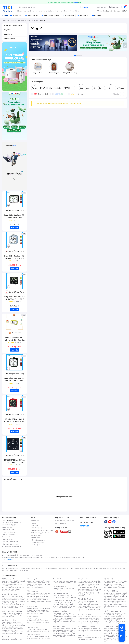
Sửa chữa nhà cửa (61, 615)
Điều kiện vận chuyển (37, 545)
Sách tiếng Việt (83, 638)
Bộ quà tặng (61, 637)
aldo (66, 568)
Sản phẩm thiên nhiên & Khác (12, 628)
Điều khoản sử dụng (37, 535)
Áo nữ (29, 581)
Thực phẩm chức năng (12, 624)
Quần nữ (40, 581)
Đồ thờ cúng (60, 621)
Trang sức (56, 596)
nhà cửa (49, 11)
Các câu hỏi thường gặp (9, 525)
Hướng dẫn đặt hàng (8, 530)
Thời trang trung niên (37, 588)
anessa (98, 568)
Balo (54, 581)
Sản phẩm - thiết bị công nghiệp (90, 592)
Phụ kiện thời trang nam (64, 589)
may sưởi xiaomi (113, 633)
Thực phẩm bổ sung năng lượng (115, 605)
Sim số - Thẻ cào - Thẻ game (93, 623)
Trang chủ (103, 7)
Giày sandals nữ (37, 610)
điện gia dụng (21, 11)
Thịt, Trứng (11, 596)
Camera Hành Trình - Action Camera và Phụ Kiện (115, 617)
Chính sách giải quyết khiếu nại (40, 533)
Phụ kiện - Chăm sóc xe (85, 629)
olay (108, 568)
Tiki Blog (33, 523)
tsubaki (28, 570)
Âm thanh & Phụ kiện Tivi (111, 581)
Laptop (69, 608)
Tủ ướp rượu (122, 588)
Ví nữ (46, 629)
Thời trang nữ (32, 579)
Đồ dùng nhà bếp (7, 639)
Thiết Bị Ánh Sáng (115, 615)
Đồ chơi (20, 581)
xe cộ (29, 11)
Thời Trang (94, 581)
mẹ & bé (35, 11)
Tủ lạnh (109, 583)
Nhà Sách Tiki (83, 635)
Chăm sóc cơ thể (11, 625)
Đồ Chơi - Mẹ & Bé (8, 579)
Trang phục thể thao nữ (110, 593)
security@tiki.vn (16, 547)
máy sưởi (106, 629)
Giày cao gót (31, 608)
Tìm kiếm (85, 7)
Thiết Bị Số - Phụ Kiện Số (87, 599)
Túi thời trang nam (34, 634)
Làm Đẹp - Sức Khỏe (9, 620)
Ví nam (29, 637)
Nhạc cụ (66, 621)
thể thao (60, 11)
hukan (16, 570)
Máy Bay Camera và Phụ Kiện (115, 622)
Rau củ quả (8, 598)
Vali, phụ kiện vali (71, 583)
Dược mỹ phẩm (18, 633)
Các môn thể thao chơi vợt (115, 602)
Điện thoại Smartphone (9, 613)
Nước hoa (9, 632)
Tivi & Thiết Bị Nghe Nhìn (88, 593)
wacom (92, 568)
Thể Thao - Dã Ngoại (111, 591)
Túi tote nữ (38, 631)
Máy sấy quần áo (113, 588)
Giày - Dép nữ (32, 606)
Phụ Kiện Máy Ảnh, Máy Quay (112, 613)
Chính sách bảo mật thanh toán (40, 528)
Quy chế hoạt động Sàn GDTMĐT (65, 521)
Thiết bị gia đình (18, 639)
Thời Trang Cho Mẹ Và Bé (9, 581)
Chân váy (40, 584)
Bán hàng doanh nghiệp (38, 542)
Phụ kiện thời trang (59, 586)
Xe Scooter (94, 630)
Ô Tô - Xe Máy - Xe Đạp (86, 626)
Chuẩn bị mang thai (11, 591)
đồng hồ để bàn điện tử (72, 11)
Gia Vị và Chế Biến (61, 632)
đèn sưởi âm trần (112, 640)
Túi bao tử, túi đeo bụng (43, 638)
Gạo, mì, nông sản (11, 601)
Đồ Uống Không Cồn (63, 635)
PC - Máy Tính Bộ (61, 608)
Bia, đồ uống (8, 603)
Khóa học (94, 617)
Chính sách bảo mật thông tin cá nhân (42, 530)
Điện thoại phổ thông (11, 615)
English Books (88, 639)
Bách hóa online (87, 589)
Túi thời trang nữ (33, 627)
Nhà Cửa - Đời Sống (60, 611)
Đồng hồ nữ (63, 596)
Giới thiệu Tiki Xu (36, 538)
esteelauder (15, 568)
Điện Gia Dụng (7, 637)
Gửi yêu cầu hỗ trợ (7, 527)
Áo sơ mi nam (39, 595)
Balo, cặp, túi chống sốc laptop (64, 582)
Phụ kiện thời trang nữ (59, 588)
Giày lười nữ (43, 612)
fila (24, 570)
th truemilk (22, 568)
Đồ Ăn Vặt (59, 633)
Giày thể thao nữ (118, 604)
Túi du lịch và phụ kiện (63, 581)
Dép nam (37, 621)
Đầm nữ (34, 581)
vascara (4, 568)
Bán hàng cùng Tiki (61, 523)
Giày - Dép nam (33, 617)
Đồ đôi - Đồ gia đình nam (40, 598)
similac (112, 568)
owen (33, 568)
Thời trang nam (33, 591)
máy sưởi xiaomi (117, 635)
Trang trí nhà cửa (58, 613)
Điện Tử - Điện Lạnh (111, 579)
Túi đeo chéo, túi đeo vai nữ (35, 629)
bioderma (48, 568)
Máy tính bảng (10, 617)
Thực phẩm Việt (17, 598)
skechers (61, 568)
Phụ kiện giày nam (36, 622)
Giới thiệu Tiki (35, 521)
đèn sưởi (112, 629)
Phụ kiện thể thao (115, 596)
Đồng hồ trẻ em (72, 597)
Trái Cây (4, 596)
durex (42, 568)
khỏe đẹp (42, 11)
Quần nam (39, 593)
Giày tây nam (40, 619)
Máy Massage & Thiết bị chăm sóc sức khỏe (14, 626)
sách (54, 11)
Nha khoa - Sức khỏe (89, 621)
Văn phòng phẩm (93, 638)
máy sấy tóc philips (116, 630)
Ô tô (88, 630)
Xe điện (95, 629)
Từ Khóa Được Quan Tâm (112, 626)
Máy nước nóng (115, 586)
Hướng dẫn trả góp (7, 539)
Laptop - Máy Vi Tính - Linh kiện (64, 601)
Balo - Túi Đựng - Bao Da (114, 618)
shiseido (5, 570)
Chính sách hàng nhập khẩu (10, 542)
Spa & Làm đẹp (91, 618)
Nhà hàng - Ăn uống (88, 620)
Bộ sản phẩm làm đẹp (13, 633)
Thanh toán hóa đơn (84, 617)
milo (56, 568)
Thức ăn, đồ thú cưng (11, 606)
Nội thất (61, 617)
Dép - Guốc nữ (40, 608)
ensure (38, 568)
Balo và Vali (57, 579)
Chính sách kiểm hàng (8, 534)
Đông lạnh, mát (14, 600)
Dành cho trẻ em (11, 604)
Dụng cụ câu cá (112, 600)
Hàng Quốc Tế (83, 579)
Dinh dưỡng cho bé (11, 586)
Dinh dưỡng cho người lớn (13, 588)
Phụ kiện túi (46, 631)
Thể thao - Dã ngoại (87, 584)
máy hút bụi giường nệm (114, 636)
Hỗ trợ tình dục (17, 632)
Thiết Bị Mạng (63, 606)
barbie (28, 568)
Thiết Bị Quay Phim (114, 621)
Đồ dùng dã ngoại (115, 595)
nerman (87, 568)
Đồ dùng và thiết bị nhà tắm (65, 618)
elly (53, 568)
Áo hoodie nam (35, 596)
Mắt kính (69, 588)
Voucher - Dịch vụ (84, 614)
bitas (122, 568)
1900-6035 (10, 521)
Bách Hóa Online (59, 626)
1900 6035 (10, 560)
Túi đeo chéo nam (38, 637)
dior (9, 568)
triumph (71, 568)
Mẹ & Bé (89, 588)
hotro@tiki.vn (17, 544)
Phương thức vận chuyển (9, 532)
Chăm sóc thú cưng (58, 629)
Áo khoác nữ (41, 583)
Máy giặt (109, 584)
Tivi (108, 586)
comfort (118, 568)
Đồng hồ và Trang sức (60, 593)
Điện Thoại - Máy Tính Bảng (12, 611)
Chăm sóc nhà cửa (13, 608)
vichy (21, 570)
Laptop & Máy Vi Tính (92, 591)
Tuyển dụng (34, 526)
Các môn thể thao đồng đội (115, 601)
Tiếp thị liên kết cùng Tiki (38, 540)
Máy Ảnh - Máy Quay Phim (113, 611)
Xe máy (84, 630)
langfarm (11, 570)
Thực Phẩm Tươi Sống (10, 594)
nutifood (77, 568)
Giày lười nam (31, 619)
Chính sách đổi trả (7, 537)
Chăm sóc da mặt (7, 622)
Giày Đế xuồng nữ (39, 613)
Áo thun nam (31, 593)
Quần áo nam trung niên (38, 601)
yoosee (103, 568)
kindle (82, 568)
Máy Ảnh (119, 623)
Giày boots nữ (34, 612)
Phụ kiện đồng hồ (61, 597)
